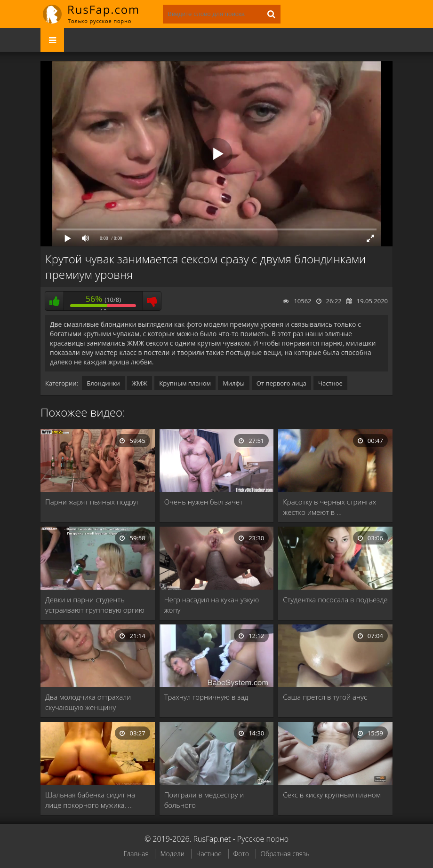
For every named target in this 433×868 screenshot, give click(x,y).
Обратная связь (285, 854)
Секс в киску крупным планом (332, 795)
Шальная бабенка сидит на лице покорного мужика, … (90, 800)
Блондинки (103, 383)
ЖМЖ (140, 383)
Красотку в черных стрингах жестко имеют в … (329, 507)
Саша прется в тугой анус (325, 697)
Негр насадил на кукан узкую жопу (212, 605)
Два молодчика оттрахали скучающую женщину (88, 702)
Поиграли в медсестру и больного (204, 800)
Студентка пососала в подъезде (335, 600)
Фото (241, 854)
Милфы (234, 383)
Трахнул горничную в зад (206, 697)
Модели (172, 854)
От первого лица (281, 383)
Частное (330, 383)
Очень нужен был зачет (204, 502)
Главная (136, 854)
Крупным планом (185, 383)
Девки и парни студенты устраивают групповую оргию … (95, 605)
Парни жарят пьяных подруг (92, 502)
